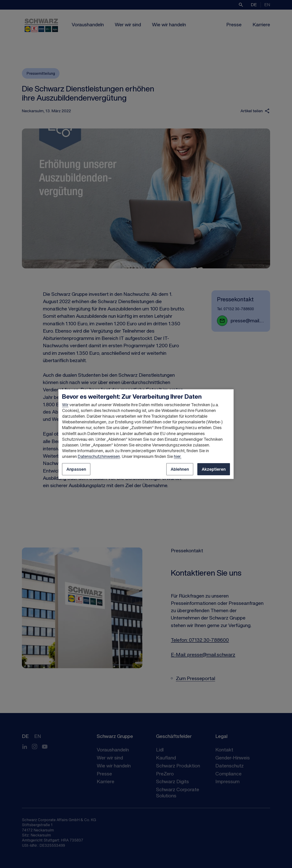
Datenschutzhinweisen (99, 456)
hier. (178, 456)
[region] (146, 434)
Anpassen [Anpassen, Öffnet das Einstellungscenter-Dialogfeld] (76, 469)
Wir (65, 405)
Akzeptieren (214, 469)
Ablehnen (180, 469)
